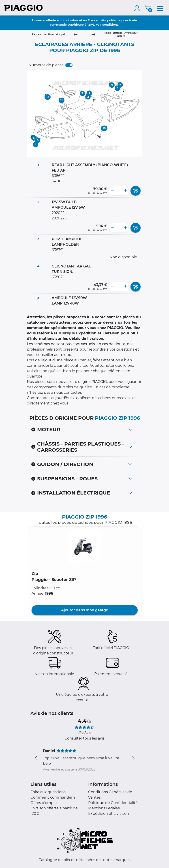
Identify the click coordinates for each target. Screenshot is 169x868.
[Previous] (76, 35)
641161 (57, 181)
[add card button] (136, 191)
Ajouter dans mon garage (85, 610)
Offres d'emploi (44, 803)
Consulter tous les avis (84, 738)
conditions (110, 24)
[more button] (125, 191)
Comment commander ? (53, 797)
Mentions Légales (104, 808)
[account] (138, 8)
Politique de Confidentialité (113, 803)
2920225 (59, 218)
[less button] (112, 191)
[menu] (160, 8)
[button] (85, 547)
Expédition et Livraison (109, 814)
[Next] (93, 35)
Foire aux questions (48, 792)
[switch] (69, 65)
